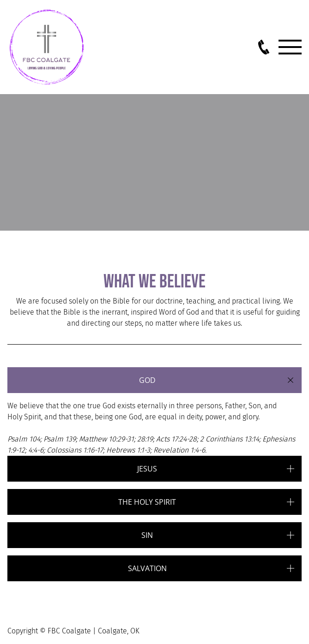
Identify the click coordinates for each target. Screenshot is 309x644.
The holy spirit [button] (147, 502)
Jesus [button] (147, 469)
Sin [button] (147, 535)
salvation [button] (147, 568)
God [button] (147, 380)
